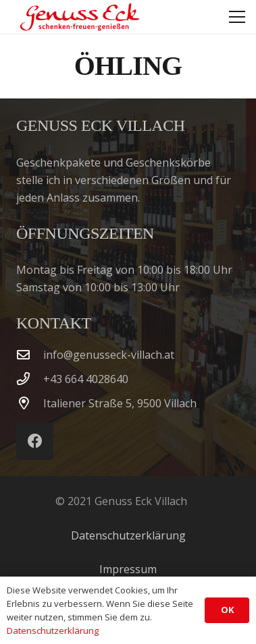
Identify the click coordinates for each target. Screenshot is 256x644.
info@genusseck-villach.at (109, 355)
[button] (237, 17)
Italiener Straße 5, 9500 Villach (120, 403)
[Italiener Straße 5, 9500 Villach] (30, 403)
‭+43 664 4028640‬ (86, 379)
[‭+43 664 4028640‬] (30, 379)
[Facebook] (35, 441)
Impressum (128, 569)
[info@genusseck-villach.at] (30, 354)
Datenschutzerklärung (128, 535)
